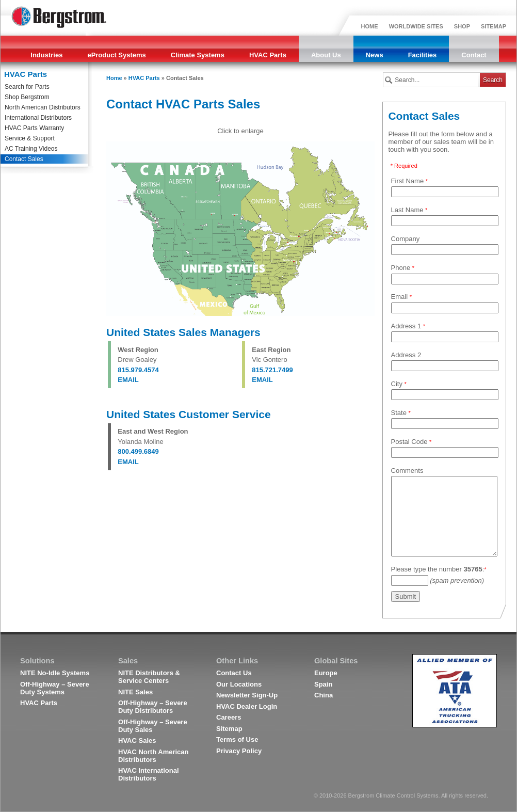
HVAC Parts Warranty (34, 128)
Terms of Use (237, 739)
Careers (229, 717)
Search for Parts (27, 87)
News (375, 55)
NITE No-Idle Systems (55, 673)
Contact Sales (24, 159)
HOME (370, 26)
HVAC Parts (268, 55)
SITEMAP (494, 26)
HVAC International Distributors (149, 774)
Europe (326, 673)
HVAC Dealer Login (247, 706)
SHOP (462, 26)
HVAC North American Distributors (154, 756)
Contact (474, 55)
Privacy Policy (239, 751)
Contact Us (234, 673)
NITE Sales (135, 692)
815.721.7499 (272, 370)
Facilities (423, 55)
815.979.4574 (138, 370)
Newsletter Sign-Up (247, 695)
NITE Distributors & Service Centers (149, 677)
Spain (323, 684)
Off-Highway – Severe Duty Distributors (153, 707)
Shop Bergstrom (27, 97)
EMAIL (128, 380)
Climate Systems (198, 55)
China (324, 695)
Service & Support (30, 138)
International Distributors (38, 118)
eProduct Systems (116, 55)
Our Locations (239, 684)
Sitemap (229, 729)
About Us (326, 55)
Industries (46, 55)
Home (114, 78)
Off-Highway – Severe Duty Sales (153, 726)
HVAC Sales (137, 741)
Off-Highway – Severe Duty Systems (55, 688)
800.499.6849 (138, 451)
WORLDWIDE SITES (416, 26)
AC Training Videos (31, 149)
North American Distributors (43, 107)
